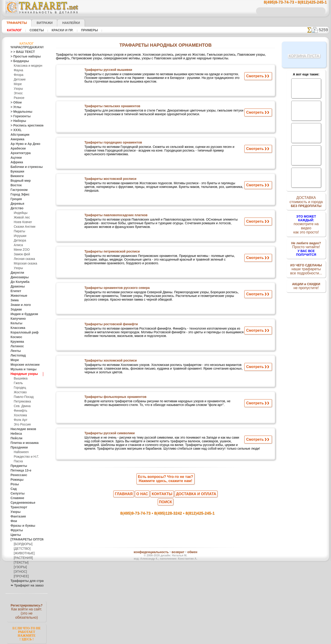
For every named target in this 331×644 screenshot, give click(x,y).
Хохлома (20, 415)
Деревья (16, 204)
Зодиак (15, 310)
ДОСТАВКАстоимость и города (306, 203)
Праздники (18, 448)
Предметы (17, 466)
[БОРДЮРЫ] (22, 544)
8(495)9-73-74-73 (142, 507)
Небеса (15, 434)
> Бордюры (18, 61)
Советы (36, 30)
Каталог (14, 30)
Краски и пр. (61, 30)
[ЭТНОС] (20, 572)
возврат (175, 547)
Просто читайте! (306, 243)
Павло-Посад (23, 397)
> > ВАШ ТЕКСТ (20, 52)
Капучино (17, 319)
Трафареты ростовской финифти (110, 325)
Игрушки (20, 236)
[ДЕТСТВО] (21, 549)
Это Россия (21, 425)
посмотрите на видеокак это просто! (306, 223)
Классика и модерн (26, 66)
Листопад (17, 356)
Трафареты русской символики (109, 434)
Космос (16, 337)
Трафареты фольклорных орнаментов (114, 398)
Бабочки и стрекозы (24, 167)
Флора (18, 75)
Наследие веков (21, 429)
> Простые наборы (23, 57)
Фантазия (17, 517)
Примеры (88, 30)
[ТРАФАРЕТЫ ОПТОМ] (25, 540)
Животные (18, 296)
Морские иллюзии (23, 365)
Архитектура (19, 153)
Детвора (19, 241)
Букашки (16, 172)
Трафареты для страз (25, 581)
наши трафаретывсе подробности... (306, 263)
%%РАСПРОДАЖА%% (25, 47)
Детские (19, 80)
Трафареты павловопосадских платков (114, 216)
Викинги (16, 176)
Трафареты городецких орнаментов (112, 144)
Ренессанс (17, 475)
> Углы (15, 107)
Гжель (18, 383)
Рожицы (16, 480)
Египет (15, 291)
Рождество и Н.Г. (25, 457)
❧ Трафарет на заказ (25, 586)
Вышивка (20, 379)
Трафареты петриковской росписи (111, 253)
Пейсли (15, 438)
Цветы (15, 535)
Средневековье (20, 503)
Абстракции (18, 135)
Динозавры (18, 277)
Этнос (18, 93)
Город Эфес (18, 195)
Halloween (20, 452)
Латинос (16, 346)
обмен (187, 547)
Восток (15, 185)
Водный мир (19, 181)
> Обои (15, 103)
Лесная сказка (23, 259)
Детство (16, 208)
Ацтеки (15, 158)
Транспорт (17, 507)
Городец (19, 388)
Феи (13, 521)
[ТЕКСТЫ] (20, 563)
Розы (14, 484)
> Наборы (17, 121)
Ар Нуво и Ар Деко (23, 144)
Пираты (19, 231)
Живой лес (21, 218)
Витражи (39, 23)
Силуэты (16, 494)
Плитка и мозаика (23, 443)
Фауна (18, 70)
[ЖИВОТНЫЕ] (23, 553)
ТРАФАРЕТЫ (14, 23)
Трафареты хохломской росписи (109, 362)
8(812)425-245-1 (197, 507)
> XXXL (15, 130)
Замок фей (21, 254)
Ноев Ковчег (22, 222)
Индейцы (20, 213)
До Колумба (19, 282)
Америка (16, 139)
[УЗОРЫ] (20, 567)
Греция (15, 199)
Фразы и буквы (21, 526)
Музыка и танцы (21, 369)
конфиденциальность (154, 547)
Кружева (16, 342)
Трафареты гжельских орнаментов (111, 107)
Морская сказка (24, 264)
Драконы (17, 287)
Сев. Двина (21, 406)
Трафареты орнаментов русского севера (115, 289)
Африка (16, 162)
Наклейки (63, 23)
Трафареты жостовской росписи (109, 180)
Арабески (17, 149)
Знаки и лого (19, 305)
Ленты (15, 351)
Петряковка (21, 402)
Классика (17, 328)
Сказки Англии (23, 227)
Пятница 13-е (19, 471)
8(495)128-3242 (170, 507)
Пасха (18, 461)
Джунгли (16, 273)
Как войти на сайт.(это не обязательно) (27, 611)
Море (17, 84)
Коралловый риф (22, 333)
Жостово (20, 392)
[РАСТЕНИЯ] (22, 558)
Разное (18, 98)
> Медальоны (19, 112)
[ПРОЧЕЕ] (20, 576)
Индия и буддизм (22, 314)
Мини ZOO (21, 250)
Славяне (16, 498)
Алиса (18, 245)
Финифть (20, 411)
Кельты (15, 323)
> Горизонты (19, 116)
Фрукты (16, 530)
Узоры (18, 89)
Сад (13, 489)
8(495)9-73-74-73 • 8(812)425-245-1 (290, 2)
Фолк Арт (20, 420)
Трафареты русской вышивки (107, 71)
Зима (14, 300)
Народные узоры (22, 374)
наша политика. (189, 640)
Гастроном (18, 190)
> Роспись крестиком (24, 126)
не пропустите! (306, 281)
